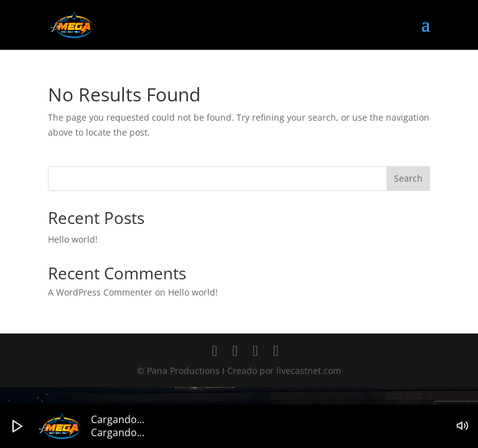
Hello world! (73, 239)
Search (408, 178)
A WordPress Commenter (100, 292)
